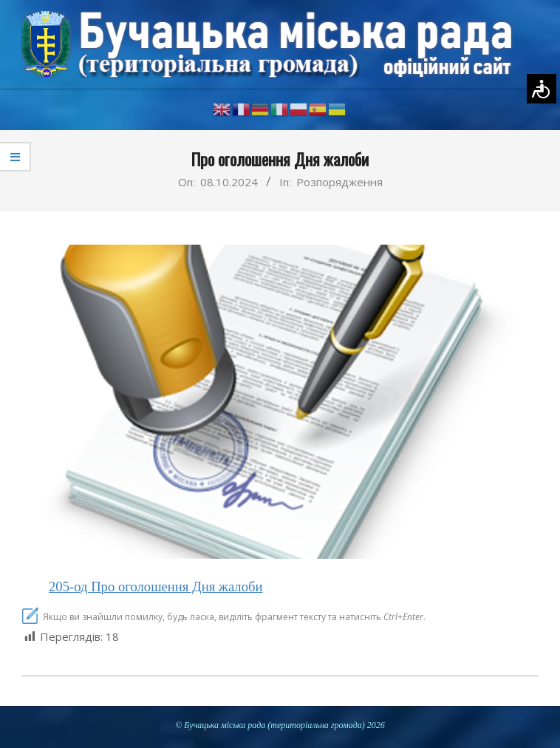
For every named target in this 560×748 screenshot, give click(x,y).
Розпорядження (339, 182)
